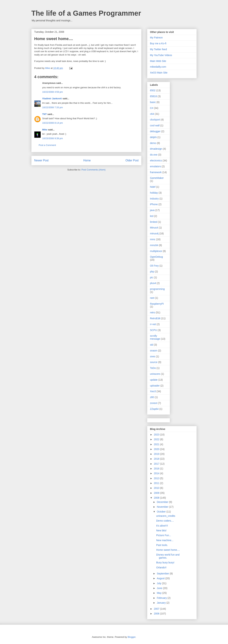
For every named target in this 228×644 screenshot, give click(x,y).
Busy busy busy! (165, 562)
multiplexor (156, 251)
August (161, 578)
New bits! (161, 530)
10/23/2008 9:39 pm (53, 138)
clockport (155, 120)
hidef (153, 187)
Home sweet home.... (168, 550)
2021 (157, 444)
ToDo (153, 368)
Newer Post (41, 160)
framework (156, 172)
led (152, 216)
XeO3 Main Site (159, 73)
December (163, 502)
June (160, 588)
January (162, 603)
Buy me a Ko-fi (158, 43)
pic (152, 277)
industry (154, 199)
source (154, 362)
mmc (153, 239)
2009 (157, 493)
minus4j (154, 233)
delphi (153, 137)
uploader (155, 386)
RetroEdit (155, 318)
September (163, 574)
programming (157, 289)
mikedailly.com (158, 67)
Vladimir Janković (52, 98)
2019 (157, 454)
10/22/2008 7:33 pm (53, 107)
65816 (153, 96)
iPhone (154, 204)
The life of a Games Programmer (86, 13)
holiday (154, 193)
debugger (155, 131)
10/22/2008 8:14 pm (53, 123)
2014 (157, 473)
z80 (152, 397)
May (159, 593)
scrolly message (155, 337)
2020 (157, 449)
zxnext (154, 403)
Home (87, 160)
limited (154, 222)
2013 (157, 478)
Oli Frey (154, 266)
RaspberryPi (157, 304)
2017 (157, 464)
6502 (153, 90)
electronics (156, 161)
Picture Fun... (164, 535)
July (159, 583)
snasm (154, 351)
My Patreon (156, 38)
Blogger (131, 637)
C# (152, 108)
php (152, 272)
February (162, 598)
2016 (157, 469)
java (152, 210)
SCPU (153, 330)
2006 (157, 614)
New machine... (165, 540)
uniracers (155, 374)
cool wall (155, 125)
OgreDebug (156, 257)
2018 (157, 459)
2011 (157, 483)
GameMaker (157, 178)
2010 (157, 488)
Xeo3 (153, 391)
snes (153, 356)
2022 (157, 439)
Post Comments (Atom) (93, 170)
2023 (157, 435)
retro (153, 312)
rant (152, 298)
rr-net (153, 324)
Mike (45, 130)
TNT (44, 114)
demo (153, 143)
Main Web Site (158, 61)
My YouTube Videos (161, 55)
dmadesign (156, 149)
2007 (157, 609)
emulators (155, 166)
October (162, 512)
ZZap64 (154, 409)
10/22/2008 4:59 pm (53, 92)
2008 (157, 498)
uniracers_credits (166, 516)
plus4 (153, 283)
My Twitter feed (158, 49)
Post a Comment (47, 145)
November (163, 507)
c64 (152, 114)
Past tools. (162, 545)
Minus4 (154, 228)
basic (153, 102)
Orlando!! (161, 567)
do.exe (154, 155)
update (154, 380)
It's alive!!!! (162, 526)
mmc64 (154, 245)
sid (152, 345)
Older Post (132, 160)
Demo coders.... (165, 521)
